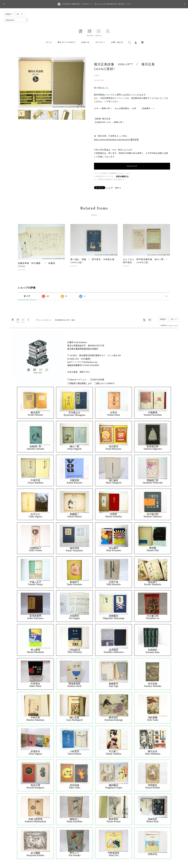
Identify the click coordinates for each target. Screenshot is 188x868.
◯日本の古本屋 (97, 380)
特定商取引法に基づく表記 (65, 320)
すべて (27, 296)
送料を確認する (122, 176)
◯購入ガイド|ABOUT (105, 383)
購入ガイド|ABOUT (67, 42)
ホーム (49, 42)
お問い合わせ (117, 42)
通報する (118, 188)
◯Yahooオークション (77, 380)
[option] (52, 82)
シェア (109, 188)
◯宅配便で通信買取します (80, 383)
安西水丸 (153, 854)
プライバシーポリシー (44, 320)
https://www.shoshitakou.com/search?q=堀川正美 (116, 139)
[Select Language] (16, 20)
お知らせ (85, 42)
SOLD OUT (132, 166)
